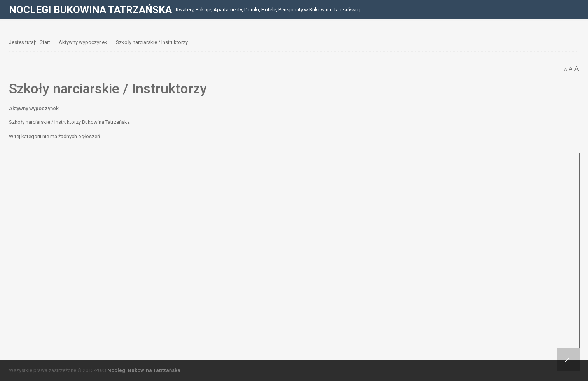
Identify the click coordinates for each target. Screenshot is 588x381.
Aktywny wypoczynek (34, 108)
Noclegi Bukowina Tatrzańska (144, 370)
